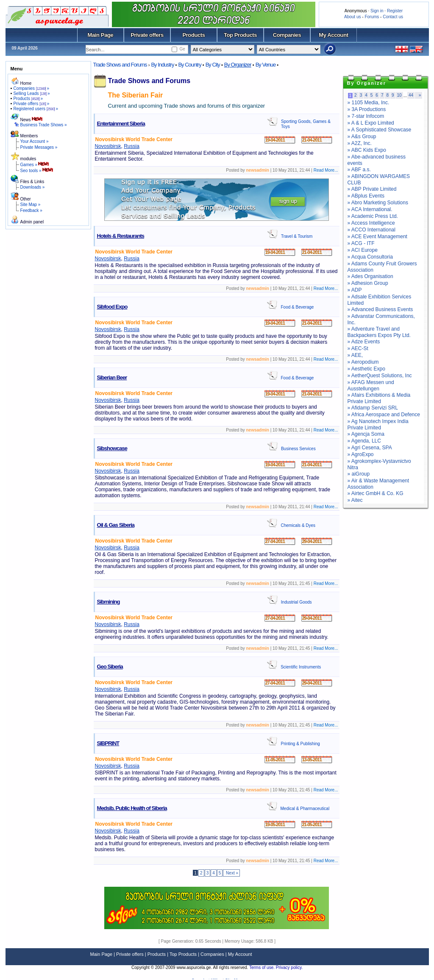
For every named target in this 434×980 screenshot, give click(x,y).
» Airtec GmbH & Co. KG (376, 493)
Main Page (101, 35)
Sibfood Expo (112, 307)
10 (399, 95)
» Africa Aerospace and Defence (384, 415)
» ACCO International (371, 230)
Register (395, 11)
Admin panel (32, 222)
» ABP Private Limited (372, 189)
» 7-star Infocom (366, 116)
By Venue (266, 65)
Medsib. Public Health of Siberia (132, 808)
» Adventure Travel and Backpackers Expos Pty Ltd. (379, 332)
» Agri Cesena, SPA (370, 448)
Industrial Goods (296, 602)
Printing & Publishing (300, 744)
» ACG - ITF (361, 243)
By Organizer (238, 65)
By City (213, 65)
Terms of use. (263, 967)
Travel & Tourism (297, 236)
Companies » (31, 88)
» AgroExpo (361, 454)
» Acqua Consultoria (370, 257)
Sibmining (108, 602)
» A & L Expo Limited (371, 123)
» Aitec (355, 500)
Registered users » (36, 109)
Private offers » (31, 104)
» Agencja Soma (366, 434)
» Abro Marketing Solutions (378, 203)
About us (352, 17)
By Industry (162, 65)
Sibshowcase (112, 448)
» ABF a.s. (359, 170)
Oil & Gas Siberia (116, 525)
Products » (28, 99)
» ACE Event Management (377, 237)
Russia (132, 146)
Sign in (377, 11)
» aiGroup (359, 474)
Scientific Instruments (301, 667)
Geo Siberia (110, 667)
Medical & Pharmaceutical (305, 809)
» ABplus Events (366, 196)
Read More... (326, 170)
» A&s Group (362, 136)
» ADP (355, 290)
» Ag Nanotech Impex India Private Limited (378, 425)
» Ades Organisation (370, 276)
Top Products (240, 35)
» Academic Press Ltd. (373, 216)
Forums (372, 17)
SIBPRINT (108, 743)
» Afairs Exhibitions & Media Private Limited (379, 398)
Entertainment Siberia (121, 124)
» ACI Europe (363, 250)
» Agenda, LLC (364, 441)
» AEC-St (358, 348)
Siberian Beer (112, 377)
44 (411, 95)
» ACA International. (370, 209)
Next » (231, 873)
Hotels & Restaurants (121, 236)
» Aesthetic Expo (366, 369)
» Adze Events (364, 342)
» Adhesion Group (368, 283)
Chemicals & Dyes (298, 525)
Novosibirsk (108, 146)
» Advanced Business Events (380, 309)
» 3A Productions (367, 109)
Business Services (298, 449)
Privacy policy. (289, 967)
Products (193, 35)
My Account (333, 35)
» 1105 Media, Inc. (369, 103)
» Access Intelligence (371, 223)
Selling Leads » (31, 93)
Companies (287, 35)
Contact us (393, 17)
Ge (182, 49)
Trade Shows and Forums (120, 65)
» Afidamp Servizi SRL (373, 408)
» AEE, (355, 355)
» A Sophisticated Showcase (380, 130)
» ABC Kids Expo (367, 150)
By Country (189, 65)
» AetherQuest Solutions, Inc (380, 376)
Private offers (147, 35)
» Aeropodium (363, 362)
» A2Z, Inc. (360, 143)
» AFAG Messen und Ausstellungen (371, 386)
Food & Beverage (297, 307)
